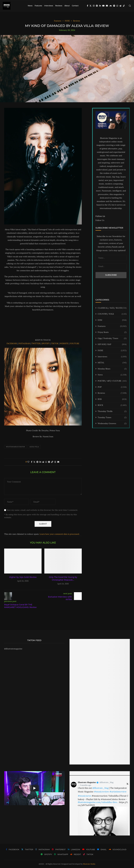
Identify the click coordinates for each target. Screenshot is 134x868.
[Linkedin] (100, 6)
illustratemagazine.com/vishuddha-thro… (98, 802)
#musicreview (101, 792)
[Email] (107, 6)
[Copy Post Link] (52, 462)
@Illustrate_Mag (106, 782)
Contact (75, 6)
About (67, 6)
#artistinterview (118, 792)
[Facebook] (88, 6)
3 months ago (85, 785)
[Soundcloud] (111, 6)
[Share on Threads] (55, 462)
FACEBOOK (12, 343)
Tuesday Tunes (112, 418)
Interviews (49, 6)
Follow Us (100, 220)
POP (112, 387)
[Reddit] (121, 6)
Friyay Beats (112, 332)
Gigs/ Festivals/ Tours (112, 338)
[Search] (130, 6)
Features (38, 6)
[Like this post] (28, 462)
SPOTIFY (46, 343)
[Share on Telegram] (49, 462)
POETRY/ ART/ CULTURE (112, 381)
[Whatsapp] (117, 6)
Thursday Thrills (112, 411)
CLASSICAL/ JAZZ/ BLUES (112, 308)
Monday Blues (112, 369)
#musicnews (85, 796)
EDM (112, 320)
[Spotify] (114, 6)
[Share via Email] (58, 462)
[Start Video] (111, 120)
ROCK (112, 405)
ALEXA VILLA (34, 447)
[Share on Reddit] (43, 462)
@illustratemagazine (13, 649)
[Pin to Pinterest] (37, 462)
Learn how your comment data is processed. (60, 534)
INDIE (112, 351)
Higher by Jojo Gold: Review (23, 577)
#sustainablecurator (15, 447)
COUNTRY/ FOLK (112, 314)
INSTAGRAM (24, 343)
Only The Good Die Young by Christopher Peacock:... (63, 579)
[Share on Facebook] (32, 462)
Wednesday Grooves (112, 424)
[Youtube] (103, 6)
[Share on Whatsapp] (46, 462)
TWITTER (36, 343)
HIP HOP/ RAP (112, 344)
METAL (112, 363)
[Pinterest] (97, 6)
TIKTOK (55, 343)
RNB (112, 399)
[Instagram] (94, 6)
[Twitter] (90, 6)
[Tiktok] (124, 6)
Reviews (59, 6)
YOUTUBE (75, 343)
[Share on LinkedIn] (40, 462)
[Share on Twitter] (34, 462)
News (30, 6)
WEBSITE (64, 343)
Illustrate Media (89, 864)
